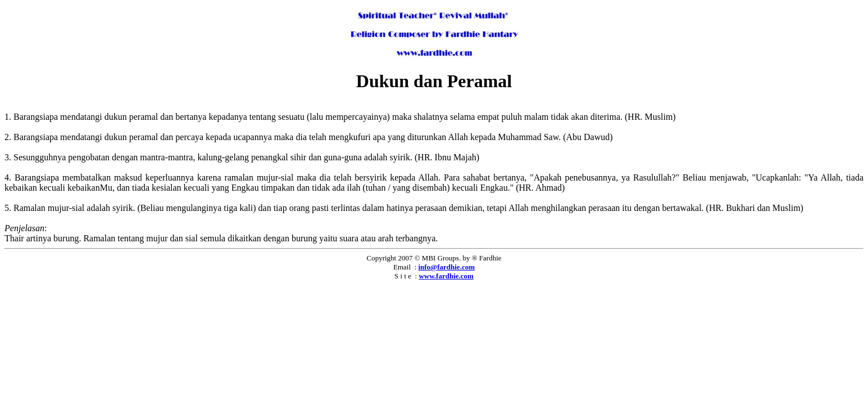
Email (402, 267)
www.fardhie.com (446, 276)
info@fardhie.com (446, 267)
